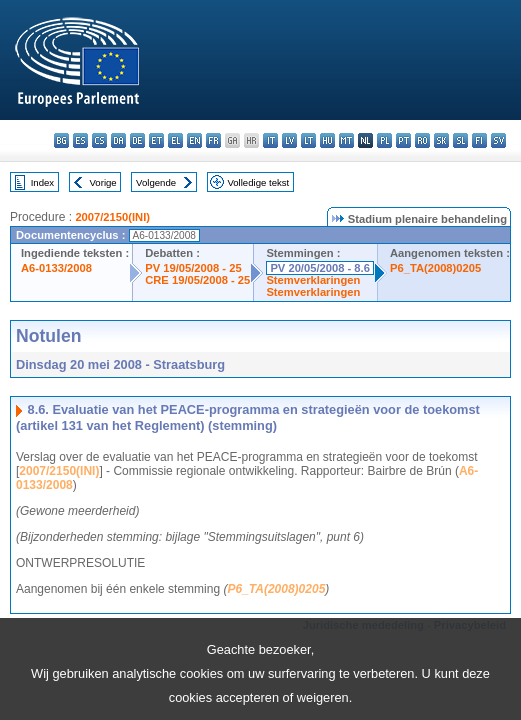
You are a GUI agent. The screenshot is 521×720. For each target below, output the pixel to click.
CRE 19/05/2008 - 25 (197, 280)
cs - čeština (99, 140)
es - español (80, 140)
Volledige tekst (258, 182)
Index (42, 182)
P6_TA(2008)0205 (435, 268)
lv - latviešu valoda (289, 140)
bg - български (61, 140)
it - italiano (270, 140)
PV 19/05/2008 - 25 (193, 268)
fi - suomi (479, 140)
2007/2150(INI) (112, 217)
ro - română (422, 140)
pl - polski (384, 140)
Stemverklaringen (313, 280)
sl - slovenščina (460, 140)
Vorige (103, 182)
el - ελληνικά (175, 140)
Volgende (156, 182)
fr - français (213, 140)
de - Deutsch (137, 140)
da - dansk (118, 140)
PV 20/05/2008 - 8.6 (320, 268)
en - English (194, 140)
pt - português (403, 140)
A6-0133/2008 (56, 268)
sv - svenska (498, 140)
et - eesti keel (156, 140)
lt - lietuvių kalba (308, 140)
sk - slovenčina (441, 140)
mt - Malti (346, 140)
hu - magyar (327, 140)
